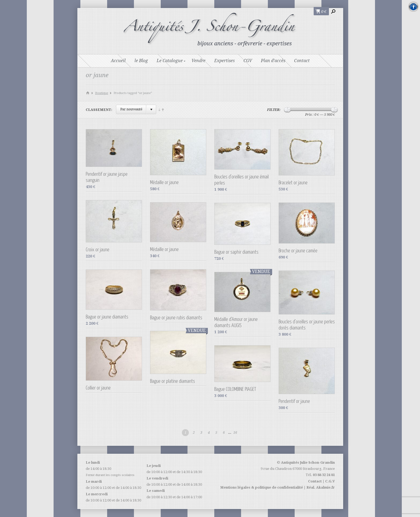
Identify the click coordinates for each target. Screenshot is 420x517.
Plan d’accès (273, 61)
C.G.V (330, 481)
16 (235, 432)
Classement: (99, 110)
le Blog (141, 61)
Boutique (102, 93)
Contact (302, 61)
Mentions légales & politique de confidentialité (262, 487)
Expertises (224, 61)
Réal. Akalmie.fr (321, 487)
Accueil (118, 61)
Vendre (198, 61)
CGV (248, 61)
